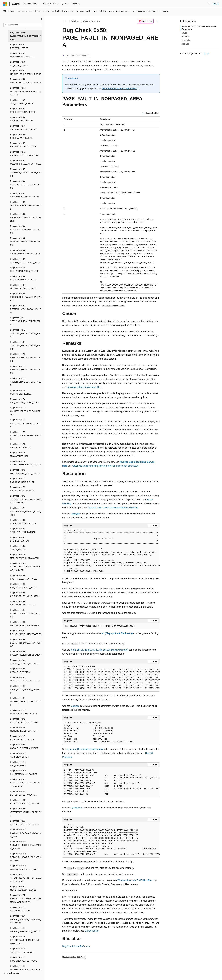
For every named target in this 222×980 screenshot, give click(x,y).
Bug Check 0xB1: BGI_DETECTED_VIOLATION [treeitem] (24, 793)
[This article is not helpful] (208, 54)
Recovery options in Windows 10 (83, 387)
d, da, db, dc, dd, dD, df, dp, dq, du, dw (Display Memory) (100, 650)
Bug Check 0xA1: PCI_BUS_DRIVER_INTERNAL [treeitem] (24, 721)
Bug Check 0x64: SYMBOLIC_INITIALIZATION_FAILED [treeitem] (26, 230)
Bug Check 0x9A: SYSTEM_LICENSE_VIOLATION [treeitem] (25, 662)
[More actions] (157, 21)
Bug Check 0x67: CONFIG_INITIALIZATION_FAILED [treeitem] (26, 261)
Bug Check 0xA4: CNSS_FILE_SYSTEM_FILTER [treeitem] (24, 747)
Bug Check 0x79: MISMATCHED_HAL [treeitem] (19, 454)
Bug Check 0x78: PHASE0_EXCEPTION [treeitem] (20, 446)
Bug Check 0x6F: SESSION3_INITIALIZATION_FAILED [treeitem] (25, 345)
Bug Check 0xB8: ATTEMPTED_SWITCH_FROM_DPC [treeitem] (26, 812)
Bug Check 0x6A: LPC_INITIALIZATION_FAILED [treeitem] (24, 287)
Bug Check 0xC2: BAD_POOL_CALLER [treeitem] (20, 909)
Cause (184, 33)
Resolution (186, 40)
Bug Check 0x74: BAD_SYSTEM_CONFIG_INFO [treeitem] (24, 401)
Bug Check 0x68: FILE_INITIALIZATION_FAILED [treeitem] (24, 269)
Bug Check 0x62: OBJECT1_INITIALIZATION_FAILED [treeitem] (26, 205)
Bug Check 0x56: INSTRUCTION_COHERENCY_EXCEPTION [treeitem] (26, 91)
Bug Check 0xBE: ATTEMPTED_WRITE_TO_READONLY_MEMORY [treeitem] (26, 878)
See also (185, 44)
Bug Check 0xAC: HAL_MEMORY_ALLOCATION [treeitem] (24, 772)
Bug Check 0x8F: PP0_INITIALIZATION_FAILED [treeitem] (24, 577)
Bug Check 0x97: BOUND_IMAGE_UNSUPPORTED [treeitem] (26, 632)
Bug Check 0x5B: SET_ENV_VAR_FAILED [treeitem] (21, 136)
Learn (65, 21)
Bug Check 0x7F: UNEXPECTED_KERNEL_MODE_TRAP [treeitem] (26, 511)
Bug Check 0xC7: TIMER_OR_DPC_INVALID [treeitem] (22, 950)
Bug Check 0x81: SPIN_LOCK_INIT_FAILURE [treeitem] (23, 530)
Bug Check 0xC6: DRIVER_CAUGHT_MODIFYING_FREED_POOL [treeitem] (25, 940)
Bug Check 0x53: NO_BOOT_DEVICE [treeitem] (19, 64)
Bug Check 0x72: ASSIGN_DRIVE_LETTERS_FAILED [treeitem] (26, 382)
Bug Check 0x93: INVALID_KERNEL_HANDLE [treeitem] (23, 603)
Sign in (216, 4)
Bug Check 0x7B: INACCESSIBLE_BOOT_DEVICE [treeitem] (25, 472)
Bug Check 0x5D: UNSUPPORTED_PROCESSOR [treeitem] (25, 154)
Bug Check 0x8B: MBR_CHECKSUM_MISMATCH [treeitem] (24, 556)
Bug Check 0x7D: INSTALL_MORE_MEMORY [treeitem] (23, 489)
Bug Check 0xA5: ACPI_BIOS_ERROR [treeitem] (20, 755)
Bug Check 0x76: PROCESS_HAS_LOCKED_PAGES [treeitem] (25, 423)
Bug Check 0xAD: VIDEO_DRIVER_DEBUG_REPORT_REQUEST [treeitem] (26, 783)
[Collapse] (41, 19)
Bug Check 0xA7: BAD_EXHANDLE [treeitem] (18, 764)
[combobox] (23, 25)
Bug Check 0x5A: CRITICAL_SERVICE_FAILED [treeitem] (24, 128)
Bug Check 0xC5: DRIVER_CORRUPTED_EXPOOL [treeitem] (25, 930)
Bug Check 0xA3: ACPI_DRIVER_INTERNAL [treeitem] (22, 738)
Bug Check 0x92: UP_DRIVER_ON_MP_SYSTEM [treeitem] (25, 594)
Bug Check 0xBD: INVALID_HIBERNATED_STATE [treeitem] (24, 867)
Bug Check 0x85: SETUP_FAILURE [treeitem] (18, 548)
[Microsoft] (5, 4)
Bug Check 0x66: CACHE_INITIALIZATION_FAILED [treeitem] (25, 252)
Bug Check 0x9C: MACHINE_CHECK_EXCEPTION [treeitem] (25, 679)
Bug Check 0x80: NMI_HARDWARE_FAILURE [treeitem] (23, 522)
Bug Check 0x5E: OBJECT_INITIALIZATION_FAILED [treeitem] (26, 162)
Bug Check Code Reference (76, 946)
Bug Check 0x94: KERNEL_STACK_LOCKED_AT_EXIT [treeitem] (26, 613)
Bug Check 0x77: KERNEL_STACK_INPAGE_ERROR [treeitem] (26, 435)
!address (75, 706)
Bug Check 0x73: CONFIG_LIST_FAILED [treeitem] (21, 392)
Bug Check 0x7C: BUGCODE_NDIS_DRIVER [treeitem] (22, 480)
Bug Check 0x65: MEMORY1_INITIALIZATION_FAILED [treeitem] (26, 242)
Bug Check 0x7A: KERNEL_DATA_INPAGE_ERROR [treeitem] (26, 463)
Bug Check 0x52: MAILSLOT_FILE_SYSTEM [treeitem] (22, 55)
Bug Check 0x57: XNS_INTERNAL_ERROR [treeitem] (22, 102)
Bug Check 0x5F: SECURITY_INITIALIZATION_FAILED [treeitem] (26, 173)
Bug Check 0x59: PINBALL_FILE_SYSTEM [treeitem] (22, 119)
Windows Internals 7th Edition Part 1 (136, 880)
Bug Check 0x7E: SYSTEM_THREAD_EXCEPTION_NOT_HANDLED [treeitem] (26, 499)
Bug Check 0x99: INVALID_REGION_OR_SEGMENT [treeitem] (26, 653)
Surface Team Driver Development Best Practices (113, 507)
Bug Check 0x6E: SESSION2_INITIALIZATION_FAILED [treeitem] (25, 333)
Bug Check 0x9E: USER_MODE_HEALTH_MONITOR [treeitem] (25, 689)
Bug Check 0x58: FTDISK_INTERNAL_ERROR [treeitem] (23, 110)
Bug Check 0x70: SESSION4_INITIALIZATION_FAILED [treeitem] (25, 358)
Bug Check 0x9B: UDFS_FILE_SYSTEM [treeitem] (20, 670)
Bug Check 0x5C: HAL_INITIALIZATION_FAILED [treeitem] (24, 145)
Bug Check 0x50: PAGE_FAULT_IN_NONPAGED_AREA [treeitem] (26, 36)
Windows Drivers (90, 21)
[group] (111, 551)
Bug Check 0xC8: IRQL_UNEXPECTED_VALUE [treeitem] (24, 959)
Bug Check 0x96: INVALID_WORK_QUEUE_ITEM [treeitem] (25, 624)
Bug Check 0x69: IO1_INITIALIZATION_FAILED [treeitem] (24, 278)
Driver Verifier (92, 931)
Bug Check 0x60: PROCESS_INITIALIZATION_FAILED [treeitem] (25, 185)
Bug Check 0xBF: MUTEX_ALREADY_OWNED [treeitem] (23, 888)
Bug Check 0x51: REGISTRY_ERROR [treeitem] (19, 46)
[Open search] (209, 4)
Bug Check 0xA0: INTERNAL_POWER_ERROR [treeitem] (24, 712)
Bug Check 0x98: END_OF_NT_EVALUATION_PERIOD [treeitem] (26, 643)
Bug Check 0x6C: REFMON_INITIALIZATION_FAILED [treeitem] (25, 309)
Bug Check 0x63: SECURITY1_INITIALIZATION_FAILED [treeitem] (26, 217)
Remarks (185, 37)
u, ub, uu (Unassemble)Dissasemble (85, 749)
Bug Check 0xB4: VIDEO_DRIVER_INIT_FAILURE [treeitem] (25, 802)
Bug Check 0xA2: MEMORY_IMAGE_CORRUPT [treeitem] (24, 729)
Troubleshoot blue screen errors (119, 88)
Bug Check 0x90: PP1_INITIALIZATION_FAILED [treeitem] (24, 586)
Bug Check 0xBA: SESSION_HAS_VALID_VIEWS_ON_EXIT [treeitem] (26, 833)
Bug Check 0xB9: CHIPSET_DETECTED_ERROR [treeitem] (24, 823)
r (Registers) (77, 808)
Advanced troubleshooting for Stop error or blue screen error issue (105, 466)
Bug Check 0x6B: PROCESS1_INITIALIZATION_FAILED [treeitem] (26, 297)
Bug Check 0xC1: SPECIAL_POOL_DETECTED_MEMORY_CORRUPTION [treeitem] (26, 899)
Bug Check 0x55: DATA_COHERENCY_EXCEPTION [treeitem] (26, 81)
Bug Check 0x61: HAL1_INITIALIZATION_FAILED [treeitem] (24, 195)
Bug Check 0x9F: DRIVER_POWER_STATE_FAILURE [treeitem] (26, 702)
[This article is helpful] (204, 54)
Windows (75, 21)
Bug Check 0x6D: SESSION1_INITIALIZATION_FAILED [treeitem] (25, 321)
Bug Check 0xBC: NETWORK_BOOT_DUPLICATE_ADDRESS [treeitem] (26, 857)
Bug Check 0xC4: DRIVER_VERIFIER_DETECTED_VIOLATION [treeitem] (25, 919)
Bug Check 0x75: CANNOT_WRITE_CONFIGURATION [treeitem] (25, 411)
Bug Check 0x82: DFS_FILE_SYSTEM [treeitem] (19, 539)
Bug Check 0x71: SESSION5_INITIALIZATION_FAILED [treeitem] (25, 370)
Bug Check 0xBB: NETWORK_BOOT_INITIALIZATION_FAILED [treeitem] (26, 845)
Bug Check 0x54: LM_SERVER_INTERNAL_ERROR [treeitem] (26, 72)
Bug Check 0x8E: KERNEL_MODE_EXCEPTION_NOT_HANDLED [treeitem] (25, 567)
